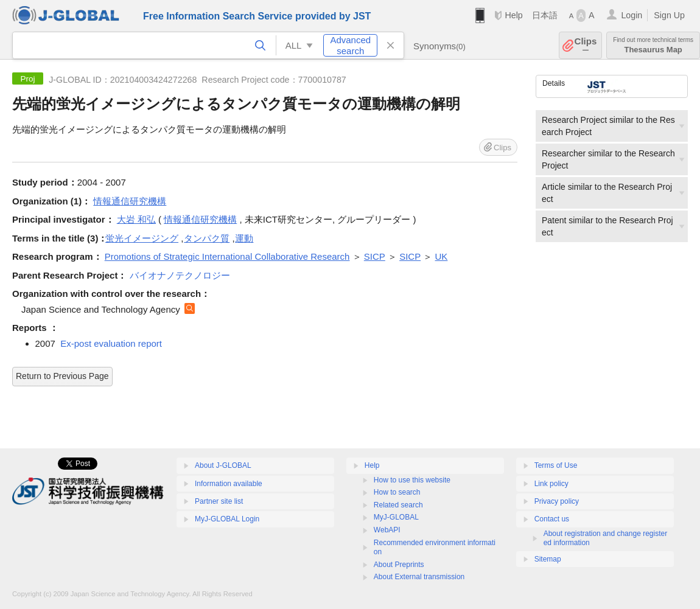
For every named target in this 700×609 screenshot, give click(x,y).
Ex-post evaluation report (111, 343)
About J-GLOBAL (223, 465)
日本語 (545, 15)
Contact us (552, 519)
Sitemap (548, 559)
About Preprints (399, 565)
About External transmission (419, 577)
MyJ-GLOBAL (396, 517)
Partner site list (219, 501)
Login (632, 15)
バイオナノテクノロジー (180, 275)
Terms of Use (556, 465)
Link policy (551, 484)
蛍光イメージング (142, 238)
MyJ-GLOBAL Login (227, 519)
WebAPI (387, 530)
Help (513, 15)
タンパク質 (207, 238)
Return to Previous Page (62, 376)
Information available (229, 484)
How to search (397, 492)
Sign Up (669, 15)
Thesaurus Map (653, 45)
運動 (244, 238)
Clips (586, 45)
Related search (398, 505)
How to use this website (412, 480)
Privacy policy (557, 501)
